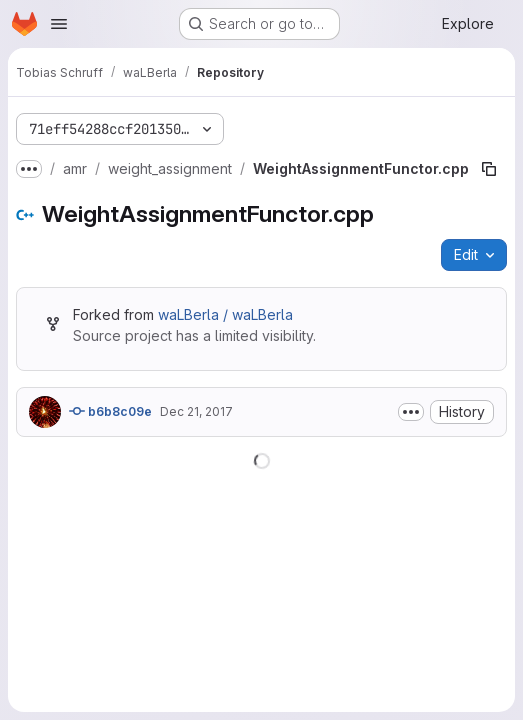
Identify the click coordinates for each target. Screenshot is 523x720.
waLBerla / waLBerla (225, 314)
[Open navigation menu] (59, 24)
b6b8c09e (110, 411)
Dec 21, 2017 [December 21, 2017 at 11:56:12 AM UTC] (196, 411)
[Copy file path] (489, 169)
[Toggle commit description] (411, 412)
